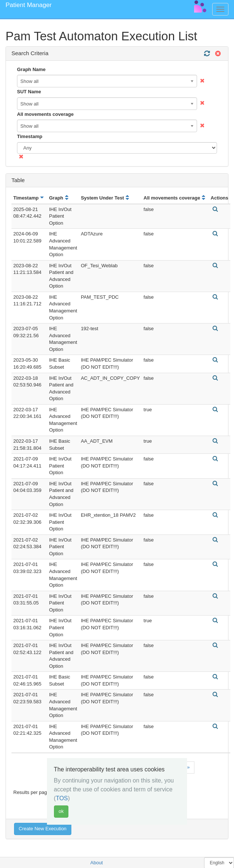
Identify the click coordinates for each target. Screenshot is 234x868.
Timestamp (30, 136)
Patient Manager (29, 5)
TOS (62, 798)
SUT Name (29, 92)
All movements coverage (45, 114)
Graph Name (31, 69)
